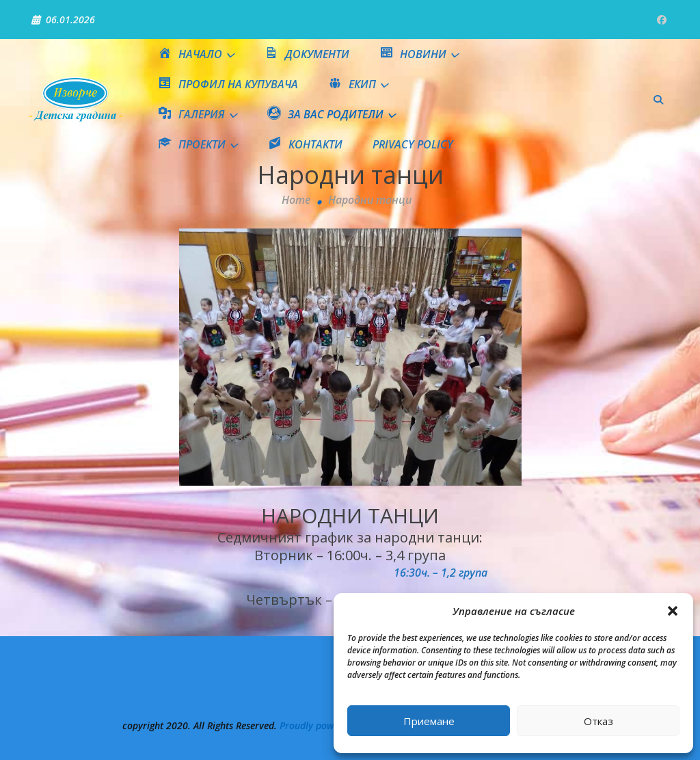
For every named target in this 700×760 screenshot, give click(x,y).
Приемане (429, 721)
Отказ (598, 721)
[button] (673, 611)
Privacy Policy (413, 144)
